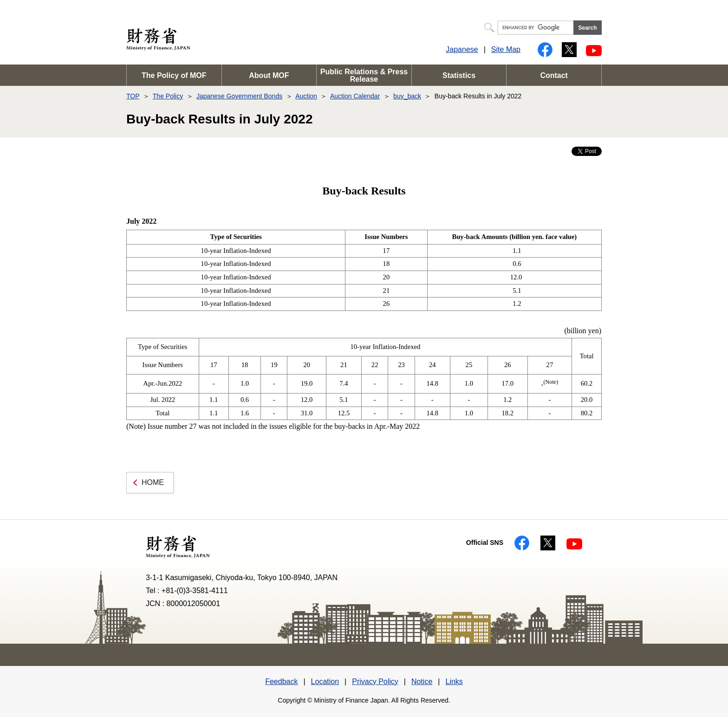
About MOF (269, 75)
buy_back (407, 96)
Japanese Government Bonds (239, 96)
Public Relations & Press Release (364, 75)
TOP (133, 96)
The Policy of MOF (174, 75)
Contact (554, 75)
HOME (153, 482)
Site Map (506, 49)
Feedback (281, 681)
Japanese (462, 49)
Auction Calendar (355, 96)
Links (454, 681)
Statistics (459, 75)
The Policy (168, 96)
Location (325, 681)
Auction (306, 96)
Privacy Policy (375, 681)
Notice (422, 681)
